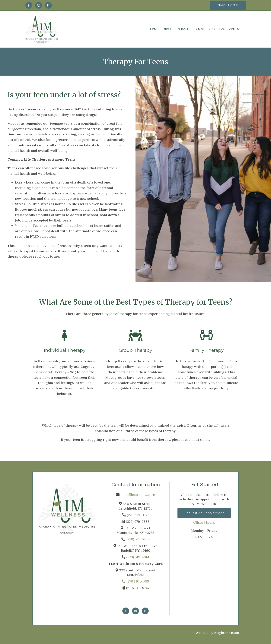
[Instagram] (39, 5)
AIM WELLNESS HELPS (210, 29)
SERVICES (184, 29)
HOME (154, 29)
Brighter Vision (227, 633)
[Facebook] (29, 5)
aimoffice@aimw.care (138, 495)
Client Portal (228, 5)
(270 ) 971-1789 (135, 581)
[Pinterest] (48, 5)
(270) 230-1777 (138, 515)
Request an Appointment (204, 513)
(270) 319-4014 (138, 557)
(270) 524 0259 (138, 539)
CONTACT (236, 29)
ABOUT (168, 29)
